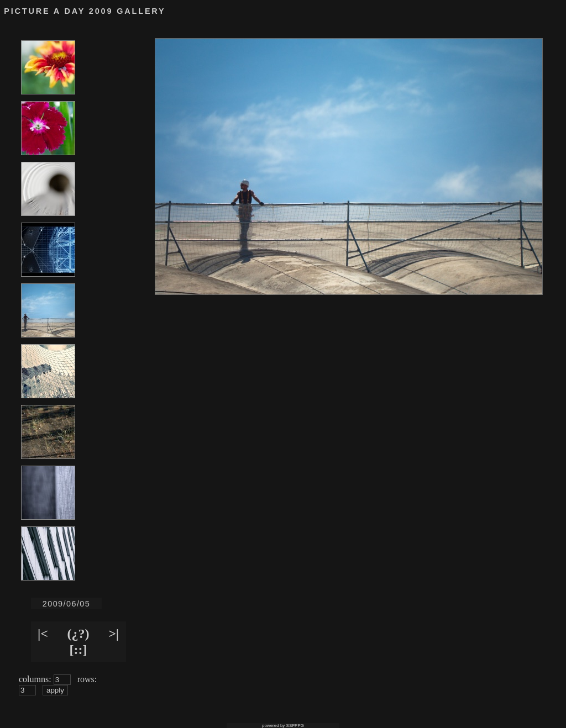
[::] (78, 650)
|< (43, 634)
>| (114, 634)
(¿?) (78, 634)
